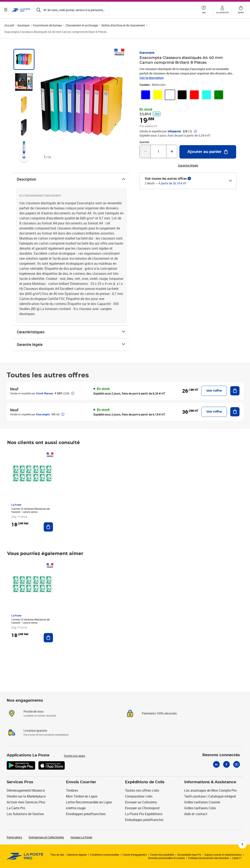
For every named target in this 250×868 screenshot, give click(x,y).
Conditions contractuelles (105, 855)
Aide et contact (196, 814)
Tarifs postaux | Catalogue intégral (210, 796)
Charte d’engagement (135, 855)
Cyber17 (237, 858)
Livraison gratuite (35, 731)
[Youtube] (237, 764)
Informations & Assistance (210, 782)
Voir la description (152, 78)
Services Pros (20, 782)
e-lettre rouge (76, 808)
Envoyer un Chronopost (142, 808)
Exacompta (147, 53)
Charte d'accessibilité (162, 855)
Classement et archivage (82, 25)
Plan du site (57, 855)
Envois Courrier (81, 782)
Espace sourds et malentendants (223, 855)
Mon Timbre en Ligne (82, 796)
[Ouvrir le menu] (6, 10)
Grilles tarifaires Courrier (202, 802)
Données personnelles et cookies (166, 858)
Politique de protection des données (209, 858)
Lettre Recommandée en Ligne (89, 802)
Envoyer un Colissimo (141, 802)
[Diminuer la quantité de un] (145, 151)
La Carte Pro (16, 808)
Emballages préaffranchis (144, 820)
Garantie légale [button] (188, 166)
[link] (146, 95)
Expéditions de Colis (145, 782)
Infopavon (174, 131)
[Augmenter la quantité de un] (172, 151)
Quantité (144, 142)
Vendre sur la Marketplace (26, 796)
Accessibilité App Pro (189, 855)
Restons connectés (221, 755)
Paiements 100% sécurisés (159, 713)
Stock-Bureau (45, 393)
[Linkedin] (216, 764)
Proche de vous (34, 711)
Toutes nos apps (74, 756)
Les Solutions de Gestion (25, 814)
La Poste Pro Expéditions (144, 814)
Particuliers (14, 837)
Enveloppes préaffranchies (86, 814)
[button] (204, 10)
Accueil (9, 25)
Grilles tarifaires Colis (200, 808)
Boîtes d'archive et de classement (123, 25)
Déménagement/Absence (26, 790)
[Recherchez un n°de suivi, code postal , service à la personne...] (71, 10)
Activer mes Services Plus (26, 802)
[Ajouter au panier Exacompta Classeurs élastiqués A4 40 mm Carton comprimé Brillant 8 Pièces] (208, 152)
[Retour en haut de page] (242, 845)
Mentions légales (77, 855)
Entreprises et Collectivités (46, 837)
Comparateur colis (139, 796)
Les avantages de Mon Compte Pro (210, 790)
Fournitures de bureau (47, 25)
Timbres (72, 790)
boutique (24, 25)
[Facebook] (226, 764)
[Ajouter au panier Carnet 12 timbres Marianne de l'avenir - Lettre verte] (48, 527)
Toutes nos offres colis (142, 790)
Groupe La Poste (81, 837)
